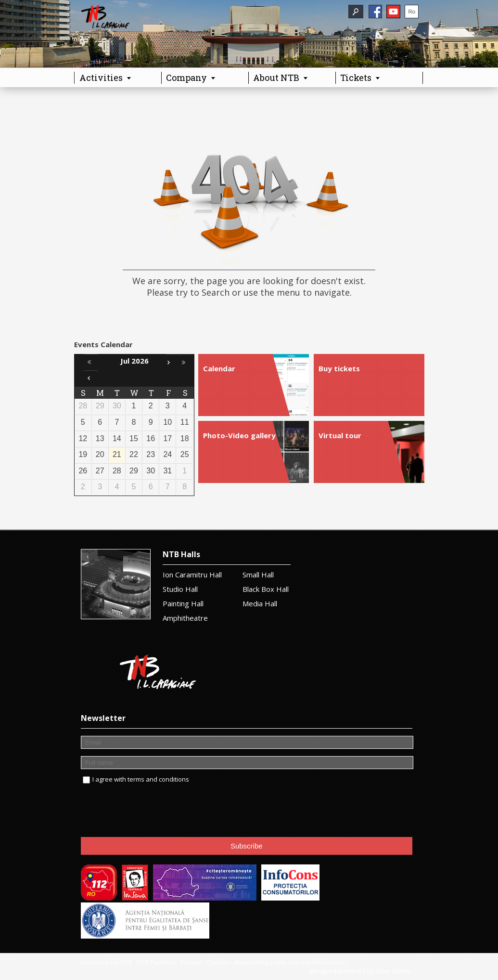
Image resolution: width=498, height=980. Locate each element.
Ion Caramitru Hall (192, 575)
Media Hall (260, 603)
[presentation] (154, 811)
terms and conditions (158, 779)
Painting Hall (183, 603)
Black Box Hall (266, 589)
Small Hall (258, 575)
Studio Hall (180, 589)
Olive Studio (393, 971)
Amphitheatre (185, 618)
